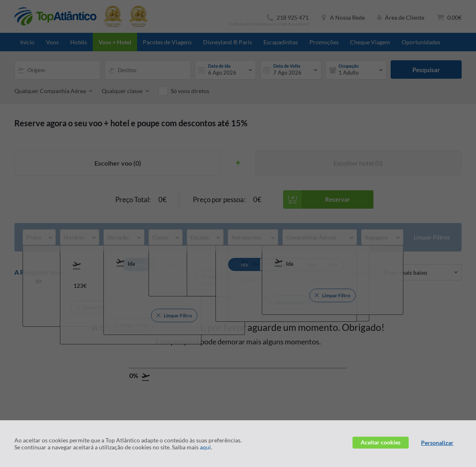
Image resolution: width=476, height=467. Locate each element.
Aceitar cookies (381, 442)
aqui (205, 447)
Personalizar (437, 443)
